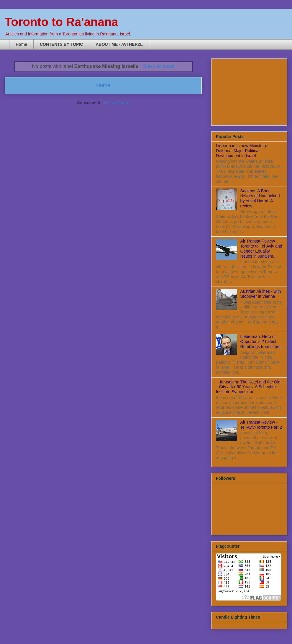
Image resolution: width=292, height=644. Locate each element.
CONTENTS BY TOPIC (61, 44)
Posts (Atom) (117, 102)
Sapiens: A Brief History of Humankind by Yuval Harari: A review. (260, 198)
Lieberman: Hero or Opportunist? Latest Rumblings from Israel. (261, 341)
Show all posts (159, 66)
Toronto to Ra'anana (61, 22)
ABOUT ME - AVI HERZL (119, 44)
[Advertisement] (245, 90)
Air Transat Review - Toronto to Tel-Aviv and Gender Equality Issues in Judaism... (261, 248)
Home (21, 44)
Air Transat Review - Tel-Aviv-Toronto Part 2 (261, 425)
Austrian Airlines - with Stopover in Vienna (261, 294)
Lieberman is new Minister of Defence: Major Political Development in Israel (242, 151)
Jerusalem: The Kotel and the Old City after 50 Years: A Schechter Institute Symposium (248, 387)
